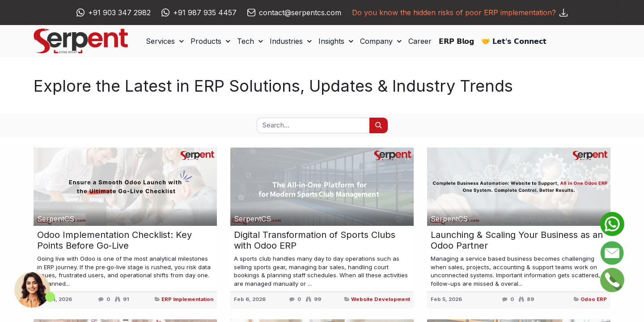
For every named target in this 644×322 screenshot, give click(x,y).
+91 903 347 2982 (119, 13)
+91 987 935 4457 (205, 13)
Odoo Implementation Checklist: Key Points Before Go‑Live (114, 240)
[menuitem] (420, 41)
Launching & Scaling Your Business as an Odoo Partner (517, 240)
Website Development (381, 299)
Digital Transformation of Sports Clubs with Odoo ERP (315, 240)
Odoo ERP (594, 299)
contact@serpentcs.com (300, 13)
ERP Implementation (187, 299)
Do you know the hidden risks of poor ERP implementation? (460, 13)
